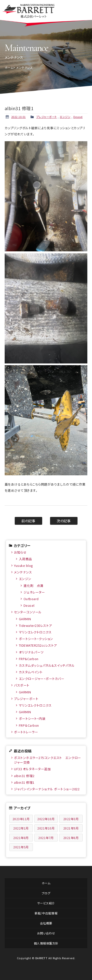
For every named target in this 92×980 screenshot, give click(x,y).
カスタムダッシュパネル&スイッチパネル (47, 665)
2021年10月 (46, 828)
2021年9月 (71, 828)
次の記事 (64, 521)
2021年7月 (46, 838)
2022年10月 (46, 819)
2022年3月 (71, 819)
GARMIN (25, 619)
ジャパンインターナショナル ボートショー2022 (47, 789)
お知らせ (20, 552)
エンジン (65, 117)
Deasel (78, 117)
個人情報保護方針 (46, 943)
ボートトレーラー (26, 732)
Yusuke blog (24, 566)
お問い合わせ (46, 933)
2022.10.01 (19, 117)
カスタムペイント (31, 672)
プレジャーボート (47, 117)
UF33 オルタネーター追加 (32, 769)
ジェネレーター (34, 592)
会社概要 (46, 923)
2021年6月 (71, 838)
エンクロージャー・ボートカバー (42, 679)
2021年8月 (21, 838)
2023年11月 (21, 819)
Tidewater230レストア (35, 625)
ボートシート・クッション (36, 639)
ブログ (46, 893)
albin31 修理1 (24, 782)
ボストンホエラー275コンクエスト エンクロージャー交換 (48, 760)
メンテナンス (23, 572)
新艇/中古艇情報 (46, 913)
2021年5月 (21, 847)
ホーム (9, 67)
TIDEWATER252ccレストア (38, 645)
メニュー (83, 10)
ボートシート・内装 (32, 718)
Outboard (31, 599)
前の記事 (28, 521)
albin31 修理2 (24, 776)
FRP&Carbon (29, 659)
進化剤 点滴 (33, 586)
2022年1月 (21, 828)
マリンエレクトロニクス (35, 632)
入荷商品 (26, 559)
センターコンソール (28, 612)
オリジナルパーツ (31, 652)
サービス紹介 (46, 903)
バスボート (22, 685)
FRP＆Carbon (29, 725)
